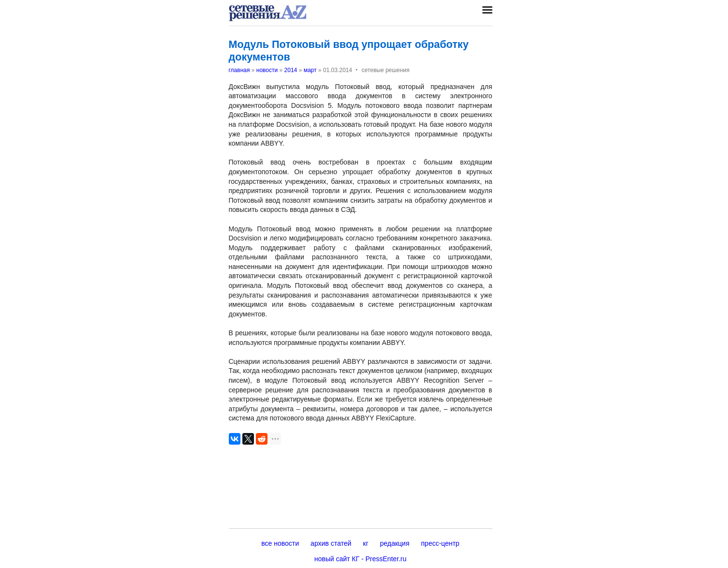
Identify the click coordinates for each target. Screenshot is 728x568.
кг (365, 543)
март (310, 70)
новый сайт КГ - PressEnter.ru (361, 559)
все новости (280, 543)
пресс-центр (440, 543)
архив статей (331, 543)
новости (267, 70)
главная (239, 70)
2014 (291, 70)
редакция (395, 543)
